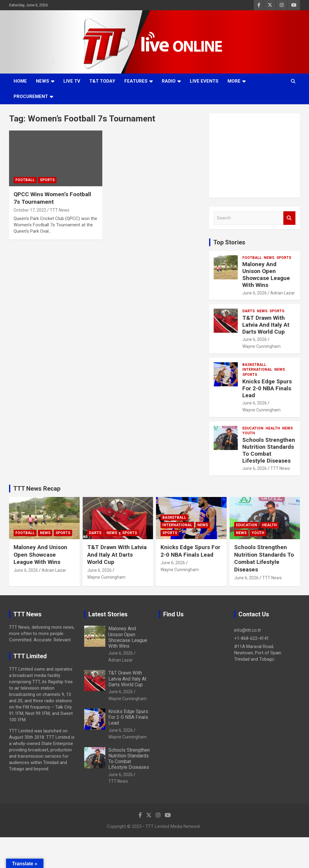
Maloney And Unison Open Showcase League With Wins (266, 274)
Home (20, 81)
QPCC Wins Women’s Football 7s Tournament (52, 198)
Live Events (204, 81)
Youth (249, 433)
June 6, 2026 (255, 293)
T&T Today (102, 81)
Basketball (254, 365)
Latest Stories (108, 614)
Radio (169, 81)
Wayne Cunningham (261, 346)
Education (253, 428)
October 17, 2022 (30, 210)
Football (25, 180)
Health (273, 428)
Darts (248, 311)
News (43, 81)
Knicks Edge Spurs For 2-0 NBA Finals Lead (267, 388)
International (257, 370)
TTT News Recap (37, 489)
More (234, 81)
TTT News (60, 210)
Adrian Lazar (283, 293)
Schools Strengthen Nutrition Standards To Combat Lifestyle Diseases (269, 450)
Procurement (31, 96)
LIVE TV (72, 81)
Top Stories (229, 242)
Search (289, 218)
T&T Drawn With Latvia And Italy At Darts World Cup (266, 325)
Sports (47, 180)
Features (136, 81)
